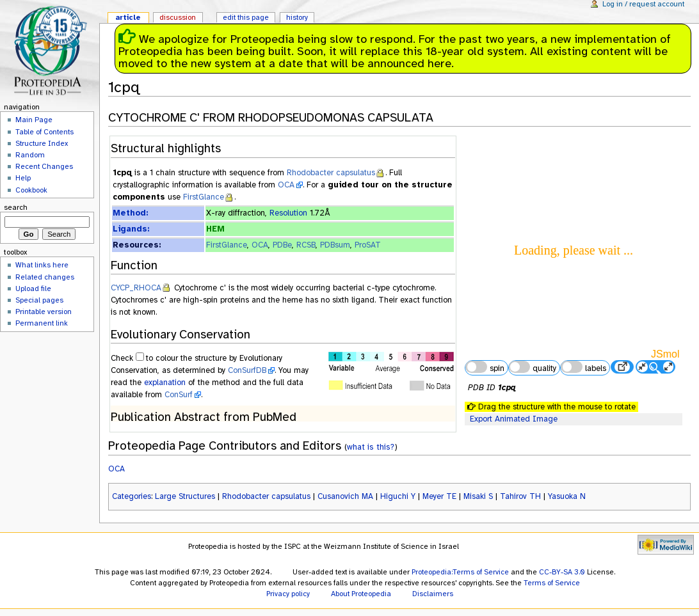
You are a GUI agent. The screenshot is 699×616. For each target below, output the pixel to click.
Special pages (39, 300)
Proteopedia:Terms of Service (460, 572)
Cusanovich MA (345, 496)
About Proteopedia (361, 594)
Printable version (44, 312)
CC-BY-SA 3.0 (562, 572)
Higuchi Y (398, 496)
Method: (130, 213)
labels (583, 367)
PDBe (282, 245)
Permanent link (42, 323)
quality (533, 367)
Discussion (178, 17)
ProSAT (368, 245)
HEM (215, 229)
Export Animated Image (514, 419)
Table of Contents (44, 132)
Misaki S (478, 496)
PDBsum (335, 245)
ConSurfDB (247, 370)
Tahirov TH (520, 496)
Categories (132, 496)
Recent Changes (44, 166)
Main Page (34, 120)
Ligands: (131, 229)
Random (30, 155)
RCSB (306, 245)
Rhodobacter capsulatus (331, 173)
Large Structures (185, 496)
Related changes (45, 277)
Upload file (33, 288)
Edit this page (246, 17)
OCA (286, 185)
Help (23, 178)
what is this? (371, 447)
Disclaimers (433, 594)
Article (128, 17)
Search (16, 207)
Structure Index (42, 143)
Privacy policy (288, 594)
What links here (42, 265)
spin (485, 367)
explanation (165, 383)
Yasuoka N (567, 496)
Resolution (288, 213)
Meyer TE (439, 496)
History (297, 17)
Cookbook (31, 190)
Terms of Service (552, 583)
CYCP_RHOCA (136, 288)
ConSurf (179, 395)
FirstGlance (204, 197)
